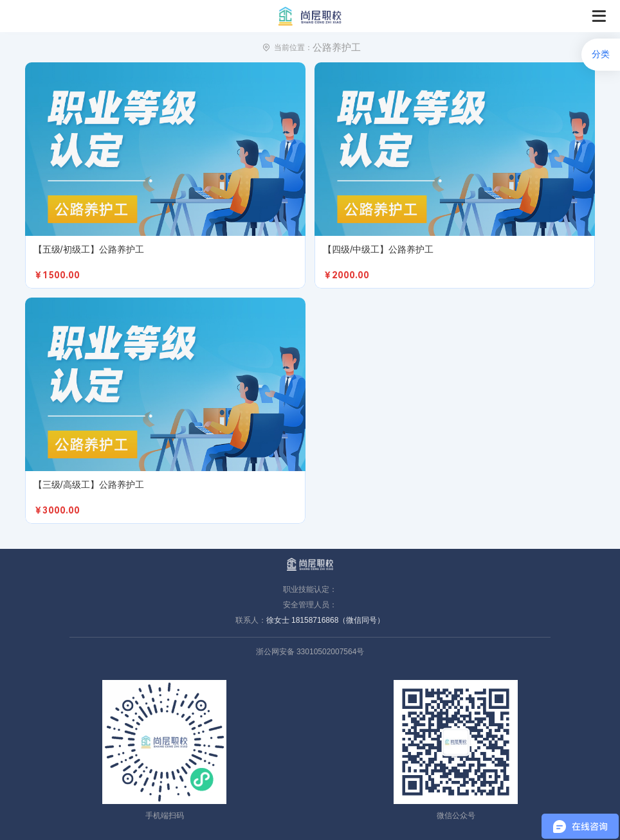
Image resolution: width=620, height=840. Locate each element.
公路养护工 (337, 47)
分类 (601, 54)
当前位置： (293, 48)
